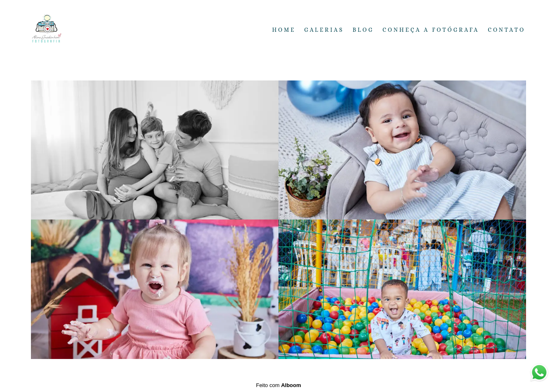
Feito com (278, 385)
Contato (506, 30)
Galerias (324, 30)
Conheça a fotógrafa (431, 30)
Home (284, 30)
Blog (363, 30)
